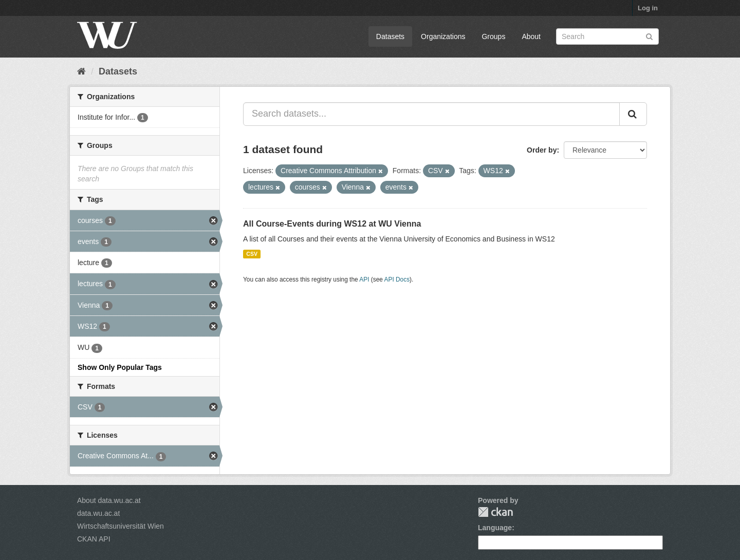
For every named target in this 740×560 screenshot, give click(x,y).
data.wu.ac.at (98, 513)
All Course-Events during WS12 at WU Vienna (332, 224)
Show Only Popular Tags (120, 367)
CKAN (495, 512)
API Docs (397, 279)
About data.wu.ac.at (109, 500)
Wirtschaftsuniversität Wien (121, 526)
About (531, 36)
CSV (252, 254)
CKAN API (94, 539)
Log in (648, 8)
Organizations (443, 36)
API (364, 279)
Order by (542, 150)
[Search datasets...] (431, 114)
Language (495, 528)
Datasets (390, 36)
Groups (493, 36)
